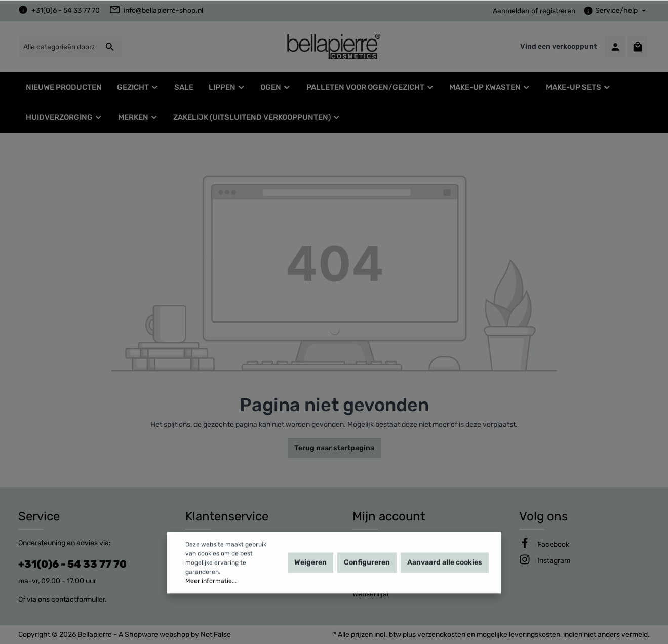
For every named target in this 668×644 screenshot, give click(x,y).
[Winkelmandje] (638, 47)
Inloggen (366, 546)
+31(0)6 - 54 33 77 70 (66, 10)
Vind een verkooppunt (558, 46)
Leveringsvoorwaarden (223, 562)
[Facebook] (553, 545)
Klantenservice (227, 516)
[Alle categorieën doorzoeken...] (58, 47)
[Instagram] (554, 561)
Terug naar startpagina (334, 448)
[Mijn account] (615, 47)
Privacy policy (208, 546)
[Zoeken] (110, 47)
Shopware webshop (157, 635)
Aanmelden (511, 11)
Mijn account (389, 516)
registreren (558, 11)
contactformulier (78, 600)
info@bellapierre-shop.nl (163, 10)
